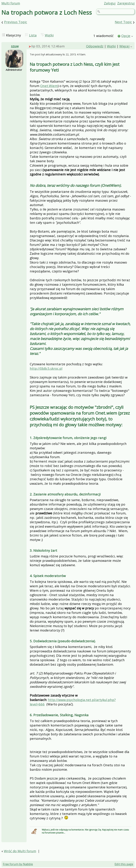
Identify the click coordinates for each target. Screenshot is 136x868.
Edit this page (124, 864)
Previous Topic (16, 22)
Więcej (124, 46)
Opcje (126, 36)
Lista (33, 35)
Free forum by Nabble (18, 864)
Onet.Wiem (49, 86)
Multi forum (11, 3)
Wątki (49, 35)
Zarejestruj (126, 3)
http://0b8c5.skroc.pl (46, 368)
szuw (15, 46)
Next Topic (123, 22)
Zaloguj (110, 3)
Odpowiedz (95, 46)
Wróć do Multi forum (20, 851)
